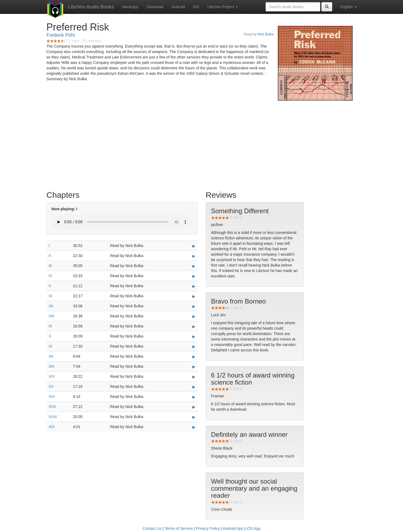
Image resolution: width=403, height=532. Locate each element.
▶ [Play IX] (194, 326)
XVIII (53, 417)
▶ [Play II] (194, 256)
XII (51, 356)
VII (51, 306)
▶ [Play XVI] (194, 397)
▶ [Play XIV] (194, 377)
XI (50, 346)
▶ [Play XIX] (194, 427)
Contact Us (152, 528)
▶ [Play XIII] (194, 367)
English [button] (349, 7)
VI (50, 296)
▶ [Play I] (194, 246)
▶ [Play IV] (194, 276)
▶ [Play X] (194, 336)
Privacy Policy (208, 528)
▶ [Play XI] (194, 347)
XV (51, 386)
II (50, 256)
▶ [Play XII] (194, 357)
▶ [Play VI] (194, 296)
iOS (196, 7)
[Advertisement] (202, 144)
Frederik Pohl (61, 35)
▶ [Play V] (194, 286)
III (50, 266)
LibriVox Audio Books (91, 7)
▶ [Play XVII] (194, 407)
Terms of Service (179, 528)
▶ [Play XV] (194, 387)
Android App (233, 528)
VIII (52, 316)
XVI (52, 397)
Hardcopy (130, 7)
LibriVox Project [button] (222, 7)
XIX (52, 427)
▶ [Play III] (194, 266)
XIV (52, 376)
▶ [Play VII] (194, 306)
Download (155, 7)
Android (178, 7)
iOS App (253, 528)
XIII (52, 366)
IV (50, 276)
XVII (52, 407)
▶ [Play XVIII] (194, 417)
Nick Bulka (266, 34)
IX (50, 326)
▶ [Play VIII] (194, 316)
